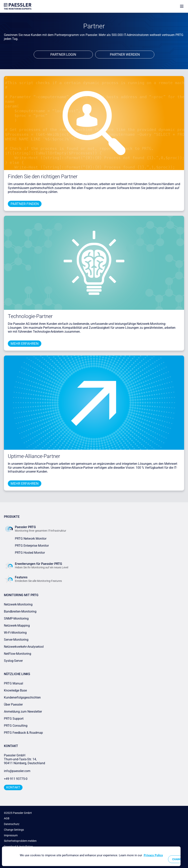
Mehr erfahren (25, 344)
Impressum (11, 835)
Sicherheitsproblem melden (20, 841)
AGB (7, 818)
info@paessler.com (17, 771)
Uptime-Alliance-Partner (34, 456)
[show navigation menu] (182, 6)
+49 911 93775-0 (16, 779)
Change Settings (14, 830)
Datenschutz (12, 824)
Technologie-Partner (30, 316)
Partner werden (125, 54)
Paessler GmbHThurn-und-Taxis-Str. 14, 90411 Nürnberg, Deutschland (24, 759)
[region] (91, 856)
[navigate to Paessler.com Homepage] (18, 6)
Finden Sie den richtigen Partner (43, 176)
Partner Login (63, 54)
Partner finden (25, 204)
